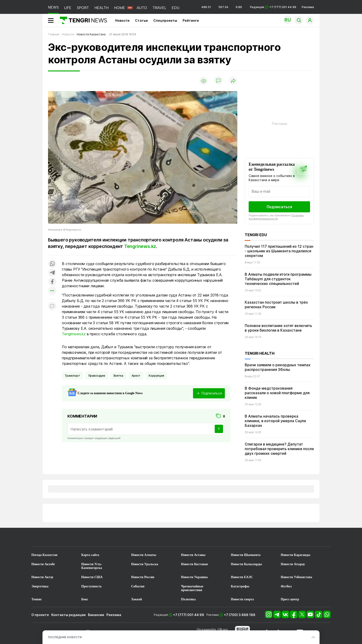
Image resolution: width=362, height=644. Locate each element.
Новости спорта (242, 599)
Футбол (286, 586)
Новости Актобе (43, 564)
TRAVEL (159, 8)
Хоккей (137, 599)
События (138, 586)
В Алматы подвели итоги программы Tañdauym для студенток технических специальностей (278, 279)
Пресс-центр (290, 599)
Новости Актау (42, 577)
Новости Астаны (193, 555)
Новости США (92, 577)
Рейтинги (191, 20)
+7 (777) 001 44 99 (189, 615)
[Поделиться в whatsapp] (52, 264)
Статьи (141, 20)
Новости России (143, 577)
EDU (176, 8)
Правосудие (97, 376)
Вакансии (96, 615)
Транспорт (72, 376)
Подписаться (279, 207)
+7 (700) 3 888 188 (240, 615)
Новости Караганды (296, 555)
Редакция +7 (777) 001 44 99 (273, 7)
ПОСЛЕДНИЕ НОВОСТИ (65, 637)
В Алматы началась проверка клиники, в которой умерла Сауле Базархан (275, 421)
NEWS (53, 7)
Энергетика (40, 586)
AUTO (142, 8)
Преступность (92, 586)
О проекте (40, 615)
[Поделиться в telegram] (52, 273)
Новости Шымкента (246, 555)
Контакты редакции (68, 615)
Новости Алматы (144, 555)
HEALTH (101, 8)
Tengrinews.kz (140, 246)
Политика (188, 599)
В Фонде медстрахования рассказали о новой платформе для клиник (277, 393)
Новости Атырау (293, 564)
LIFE (68, 8)
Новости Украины (194, 577)
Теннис (37, 599)
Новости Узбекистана (296, 577)
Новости (122, 20)
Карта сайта (90, 555)
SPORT (83, 8)
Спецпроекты (165, 20)
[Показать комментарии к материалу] (52, 306)
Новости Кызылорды (246, 564)
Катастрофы (240, 586)
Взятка (118, 376)
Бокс (85, 599)
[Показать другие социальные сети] (52, 291)
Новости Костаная (194, 564)
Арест (136, 376)
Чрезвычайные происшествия (192, 588)
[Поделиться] (233, 81)
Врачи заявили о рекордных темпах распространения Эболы (278, 367)
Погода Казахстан (44, 555)
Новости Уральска (145, 564)
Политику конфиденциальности (276, 217)
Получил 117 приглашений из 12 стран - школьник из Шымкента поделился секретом (279, 251)
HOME (120, 8)
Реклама (308, 7)
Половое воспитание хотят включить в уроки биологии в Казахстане (278, 328)
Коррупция (156, 376)
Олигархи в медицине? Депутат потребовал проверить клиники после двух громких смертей (279, 449)
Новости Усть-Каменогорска (92, 566)
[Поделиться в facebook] (52, 282)
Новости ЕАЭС (242, 577)
